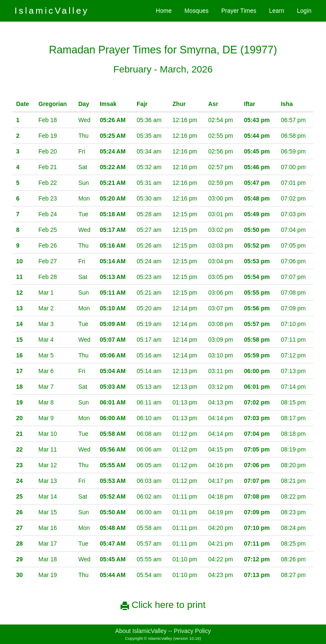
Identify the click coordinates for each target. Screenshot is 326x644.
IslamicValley (52, 10)
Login (304, 11)
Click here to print (163, 605)
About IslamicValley (141, 631)
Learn (277, 11)
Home (164, 11)
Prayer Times (239, 11)
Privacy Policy (193, 631)
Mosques (196, 11)
